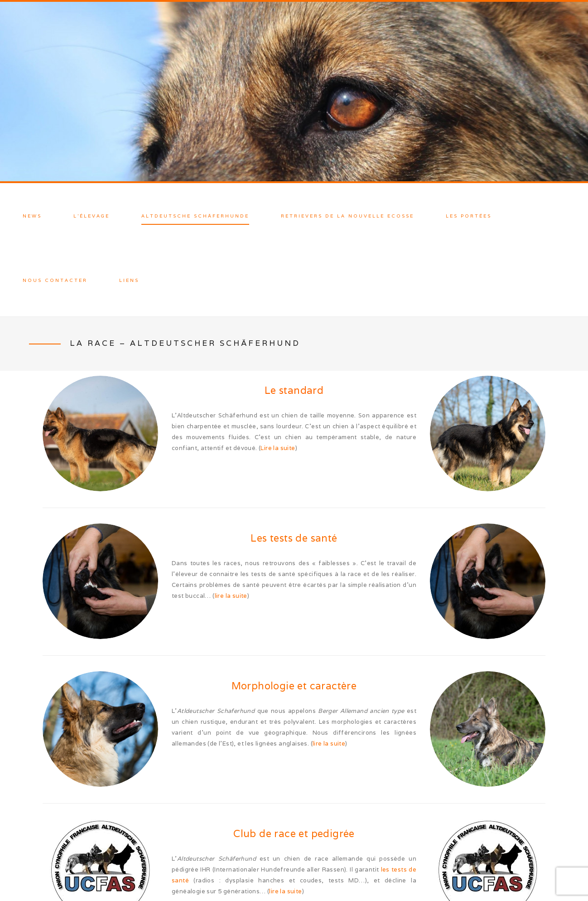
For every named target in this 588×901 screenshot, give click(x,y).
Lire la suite (278, 448)
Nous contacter (55, 280)
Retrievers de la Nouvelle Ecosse (347, 216)
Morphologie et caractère (294, 686)
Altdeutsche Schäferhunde (195, 216)
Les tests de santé (294, 538)
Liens (129, 280)
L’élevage (92, 216)
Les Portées (469, 216)
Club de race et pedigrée (294, 833)
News (32, 216)
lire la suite (231, 596)
